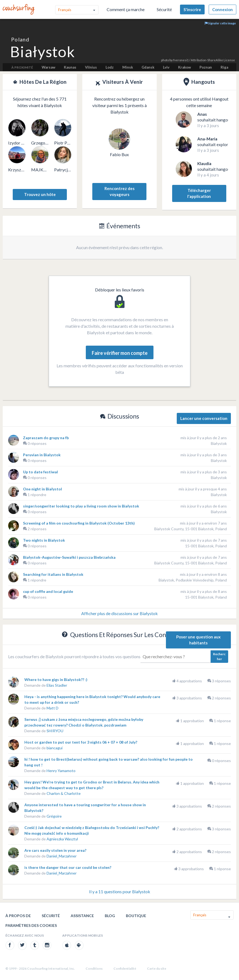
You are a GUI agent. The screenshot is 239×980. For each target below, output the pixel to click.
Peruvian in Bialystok (42, 455)
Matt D (53, 708)
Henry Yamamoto (61, 771)
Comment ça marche (126, 9)
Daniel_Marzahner (62, 856)
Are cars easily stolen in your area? (55, 850)
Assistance (82, 916)
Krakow (184, 67)
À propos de (18, 916)
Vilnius (91, 67)
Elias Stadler (57, 685)
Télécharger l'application (199, 193)
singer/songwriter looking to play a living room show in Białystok (81, 506)
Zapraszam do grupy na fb (46, 438)
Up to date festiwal (40, 472)
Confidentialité (125, 968)
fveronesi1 (181, 60)
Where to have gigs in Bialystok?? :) (56, 679)
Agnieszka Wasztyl (62, 839)
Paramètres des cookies (31, 925)
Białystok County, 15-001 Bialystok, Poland (191, 529)
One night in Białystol (42, 489)
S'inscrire (192, 9)
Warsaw (48, 67)
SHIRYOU (55, 731)
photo (165, 60)
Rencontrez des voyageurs (119, 192)
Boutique (136, 916)
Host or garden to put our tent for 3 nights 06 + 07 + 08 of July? (81, 742)
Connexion (222, 9)
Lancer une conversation (204, 418)
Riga (224, 67)
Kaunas (70, 67)
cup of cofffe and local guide (48, 591)
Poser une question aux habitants (198, 640)
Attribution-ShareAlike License (213, 60)
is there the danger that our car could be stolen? (68, 867)
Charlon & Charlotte (64, 793)
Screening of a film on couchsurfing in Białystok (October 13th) (79, 523)
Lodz (110, 67)
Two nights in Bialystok (44, 540)
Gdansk (148, 67)
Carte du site (157, 968)
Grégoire (54, 816)
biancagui (55, 748)
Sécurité (164, 9)
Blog (110, 916)
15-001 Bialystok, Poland (206, 546)
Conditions (94, 968)
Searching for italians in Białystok (53, 574)
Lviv (166, 67)
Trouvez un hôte (40, 194)
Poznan (206, 67)
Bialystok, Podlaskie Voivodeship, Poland (193, 580)
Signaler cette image (220, 23)
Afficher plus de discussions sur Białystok (119, 613)
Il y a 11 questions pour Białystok (120, 891)
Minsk (128, 67)
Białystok (219, 443)
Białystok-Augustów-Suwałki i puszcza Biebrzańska (69, 557)
